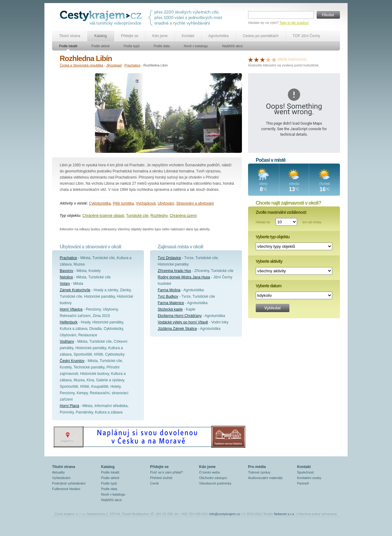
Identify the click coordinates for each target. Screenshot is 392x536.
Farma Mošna (169, 290)
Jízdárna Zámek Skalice (177, 329)
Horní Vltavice (71, 309)
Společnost (305, 472)
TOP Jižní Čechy (307, 36)
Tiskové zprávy (259, 472)
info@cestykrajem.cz (225, 514)
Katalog (101, 36)
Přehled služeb (161, 478)
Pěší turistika (123, 203)
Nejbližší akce (232, 46)
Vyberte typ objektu (273, 237)
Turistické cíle (137, 216)
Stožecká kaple (170, 309)
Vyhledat (273, 308)
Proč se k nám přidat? (166, 472)
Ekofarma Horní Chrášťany (180, 316)
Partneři (303, 483)
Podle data (162, 46)
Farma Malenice (171, 303)
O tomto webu (209, 472)
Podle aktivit (100, 46)
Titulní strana (70, 36)
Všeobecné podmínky (215, 483)
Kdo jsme (160, 36)
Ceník (155, 483)
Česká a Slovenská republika (81, 65)
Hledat (328, 15)
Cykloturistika (100, 203)
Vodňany (67, 342)
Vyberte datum (269, 286)
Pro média (257, 467)
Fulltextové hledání (66, 489)
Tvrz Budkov (168, 296)
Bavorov (66, 271)
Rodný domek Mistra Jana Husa (184, 277)
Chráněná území (183, 216)
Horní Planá (69, 406)
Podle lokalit (68, 46)
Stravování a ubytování (195, 203)
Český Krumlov (72, 361)
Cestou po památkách (261, 36)
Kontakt (188, 36)
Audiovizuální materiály (265, 478)
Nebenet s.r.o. (284, 514)
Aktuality (58, 472)
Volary (65, 284)
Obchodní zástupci (213, 478)
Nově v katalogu (196, 46)
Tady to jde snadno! (294, 23)
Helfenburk (69, 322)
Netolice (66, 277)
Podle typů (132, 46)
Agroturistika (219, 36)
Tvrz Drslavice (169, 258)
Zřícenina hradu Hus (174, 271)
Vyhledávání (61, 478)
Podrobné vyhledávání (69, 483)
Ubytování (166, 203)
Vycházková (146, 203)
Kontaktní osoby (309, 478)
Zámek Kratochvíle (75, 290)
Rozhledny (159, 216)
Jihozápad (114, 65)
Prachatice (133, 65)
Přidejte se (130, 36)
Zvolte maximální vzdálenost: (281, 212)
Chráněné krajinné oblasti (103, 216)
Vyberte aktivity (269, 261)
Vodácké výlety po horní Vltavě (183, 322)
